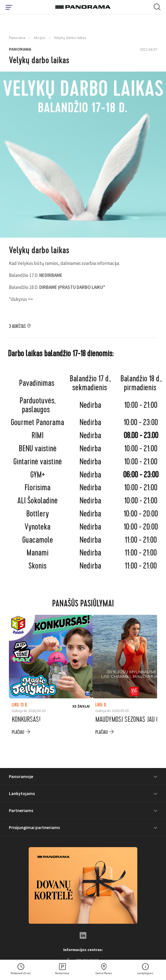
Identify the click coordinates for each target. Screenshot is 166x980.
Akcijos (40, 38)
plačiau (18, 732)
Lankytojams (22, 793)
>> (30, 299)
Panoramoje (21, 776)
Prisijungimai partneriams (34, 827)
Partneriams (21, 810)
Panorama (17, 38)
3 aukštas (17, 326)
